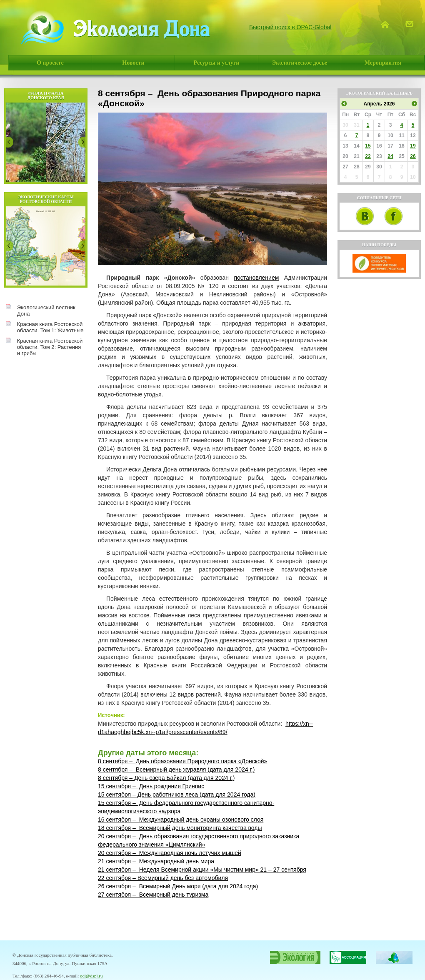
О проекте (50, 63)
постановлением (256, 278)
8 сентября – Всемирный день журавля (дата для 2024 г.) (176, 769)
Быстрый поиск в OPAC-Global (290, 27)
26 (413, 156)
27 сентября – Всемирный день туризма (153, 895)
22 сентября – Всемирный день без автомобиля (163, 878)
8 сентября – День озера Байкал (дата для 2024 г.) (166, 778)
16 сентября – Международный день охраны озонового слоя (181, 820)
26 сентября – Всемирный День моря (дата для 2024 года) (178, 886)
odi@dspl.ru (91, 976)
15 (368, 146)
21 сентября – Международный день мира (156, 861)
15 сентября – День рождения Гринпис (151, 786)
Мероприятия (383, 63)
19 (413, 146)
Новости (133, 63)
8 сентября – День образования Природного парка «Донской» (182, 761)
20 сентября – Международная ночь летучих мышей (170, 853)
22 (368, 156)
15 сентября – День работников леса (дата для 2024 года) (177, 795)
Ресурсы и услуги (217, 63)
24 (390, 156)
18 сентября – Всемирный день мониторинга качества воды (180, 828)
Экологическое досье (300, 63)
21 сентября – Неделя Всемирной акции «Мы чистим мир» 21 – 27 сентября (202, 870)
